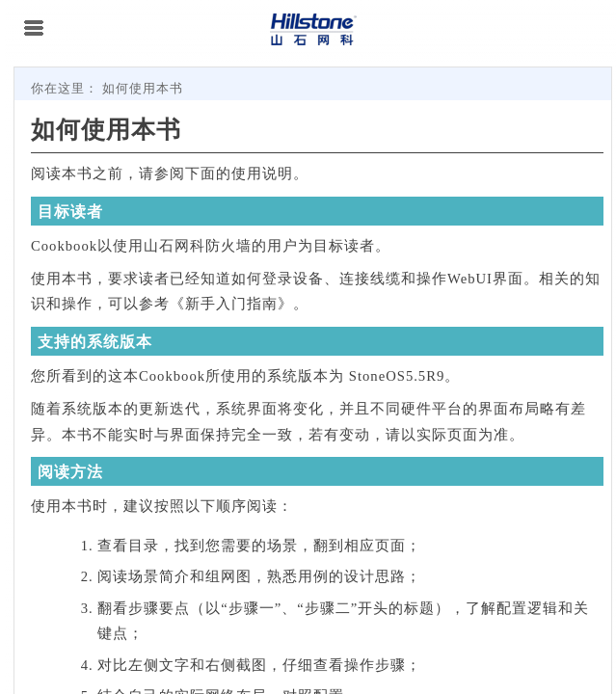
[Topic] (313, 381)
